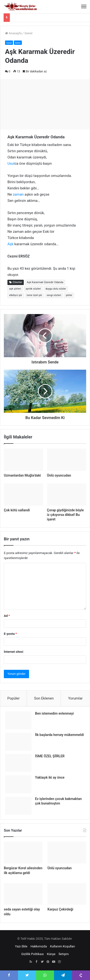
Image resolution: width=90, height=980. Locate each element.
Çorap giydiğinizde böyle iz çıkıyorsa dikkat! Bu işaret (65, 515)
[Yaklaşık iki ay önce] (18, 784)
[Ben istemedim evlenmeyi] (18, 720)
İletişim (64, 954)
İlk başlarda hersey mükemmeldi (59, 735)
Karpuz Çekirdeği (60, 909)
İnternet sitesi (14, 652)
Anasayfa (13, 33)
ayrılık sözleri (33, 289)
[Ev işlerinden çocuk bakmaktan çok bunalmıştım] (18, 806)
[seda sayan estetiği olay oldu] (23, 894)
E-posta (10, 634)
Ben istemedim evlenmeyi (54, 713)
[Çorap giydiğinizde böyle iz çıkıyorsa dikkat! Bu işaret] (67, 495)
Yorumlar (75, 698)
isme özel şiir (34, 295)
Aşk (10, 244)
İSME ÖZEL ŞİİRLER (50, 756)
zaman (18, 194)
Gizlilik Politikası (33, 954)
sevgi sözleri (54, 295)
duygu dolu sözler (56, 289)
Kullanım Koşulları (63, 946)
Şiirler (18, 43)
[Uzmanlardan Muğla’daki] (24, 460)
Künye (51, 954)
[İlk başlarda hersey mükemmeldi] (18, 742)
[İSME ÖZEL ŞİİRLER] (18, 763)
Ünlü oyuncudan (59, 475)
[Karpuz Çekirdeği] (67, 894)
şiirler (69, 295)
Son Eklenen (44, 698)
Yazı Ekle (21, 946)
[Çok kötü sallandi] (24, 495)
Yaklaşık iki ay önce (50, 777)
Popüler (14, 698)
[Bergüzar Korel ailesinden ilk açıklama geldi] (23, 853)
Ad (7, 616)
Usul (11, 163)
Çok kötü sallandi (17, 510)
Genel (28, 33)
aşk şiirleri (15, 289)
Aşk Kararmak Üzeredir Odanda (45, 282)
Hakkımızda (39, 946)
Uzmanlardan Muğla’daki (22, 475)
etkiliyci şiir (16, 295)
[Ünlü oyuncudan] (67, 460)
